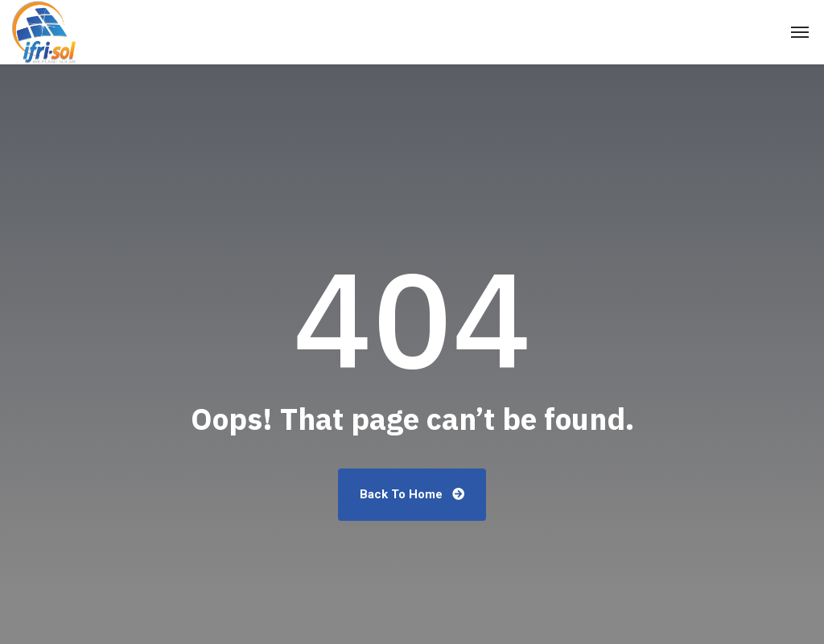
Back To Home (412, 494)
